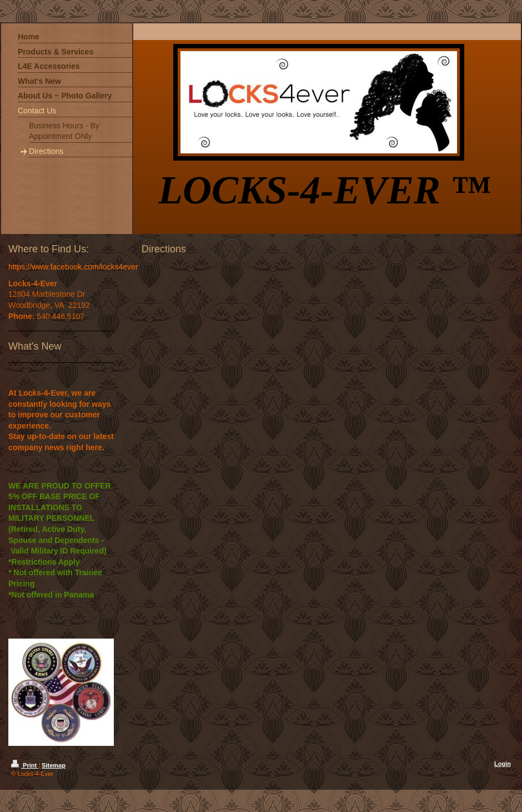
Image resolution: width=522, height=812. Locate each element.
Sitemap (54, 765)
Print (25, 765)
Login (503, 764)
